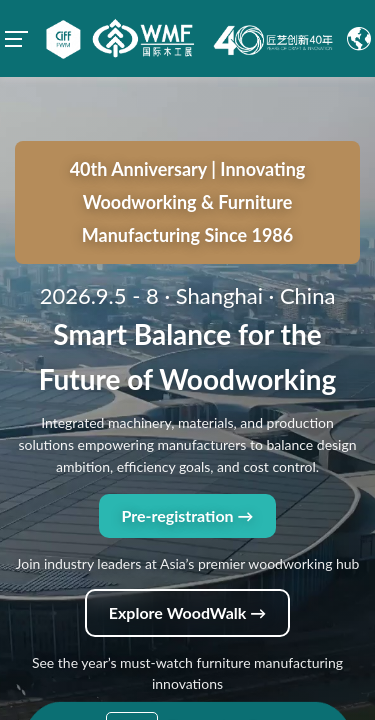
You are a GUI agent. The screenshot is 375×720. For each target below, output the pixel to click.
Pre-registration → (187, 437)
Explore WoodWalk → (187, 534)
